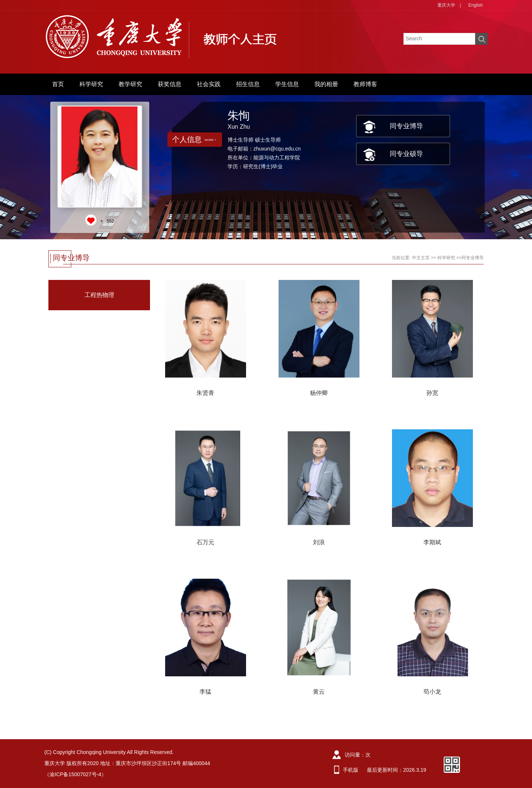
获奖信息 (170, 84)
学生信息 (287, 84)
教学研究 (130, 84)
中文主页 (421, 258)
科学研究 (91, 84)
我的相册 (326, 84)
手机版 (351, 770)
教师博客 (365, 84)
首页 (58, 84)
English (476, 5)
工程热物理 (99, 295)
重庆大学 (446, 5)
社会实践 (209, 84)
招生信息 (248, 84)
